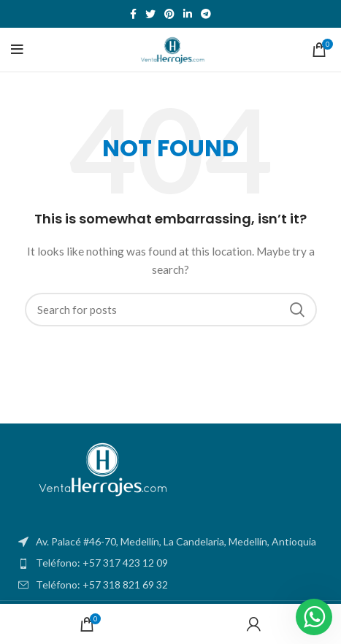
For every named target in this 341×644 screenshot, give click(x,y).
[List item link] (170, 563)
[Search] (171, 310)
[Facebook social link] (133, 14)
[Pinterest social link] (169, 14)
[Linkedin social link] (188, 14)
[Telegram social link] (206, 14)
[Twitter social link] (150, 14)
